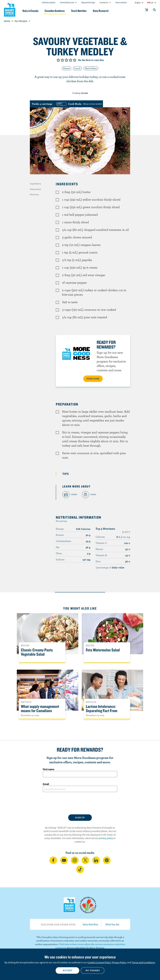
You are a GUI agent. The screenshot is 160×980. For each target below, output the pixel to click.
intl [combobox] (152, 3)
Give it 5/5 (75, 60)
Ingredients (35, 184)
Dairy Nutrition (90, 924)
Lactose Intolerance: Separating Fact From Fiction (102, 711)
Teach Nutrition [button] (79, 11)
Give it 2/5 (62, 60)
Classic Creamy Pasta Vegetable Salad (37, 652)
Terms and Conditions (143, 962)
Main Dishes (91, 68)
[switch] (79, 104)
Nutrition (34, 194)
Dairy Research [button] (101, 11)
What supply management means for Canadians (40, 709)
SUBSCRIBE (93, 379)
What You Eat (112, 924)
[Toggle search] (155, 11)
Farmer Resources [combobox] (67, 2)
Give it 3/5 (66, 60)
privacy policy (106, 838)
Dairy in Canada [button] (30, 11)
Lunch (77, 68)
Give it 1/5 (58, 60)
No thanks (93, 970)
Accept (68, 970)
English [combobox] (138, 3)
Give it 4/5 (71, 60)
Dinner (66, 68)
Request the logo (88, 2)
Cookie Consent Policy (99, 962)
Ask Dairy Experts (49, 2)
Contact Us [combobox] (104, 2)
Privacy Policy (119, 962)
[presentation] (80, 803)
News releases (121, 2)
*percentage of (110, 567)
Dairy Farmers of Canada (10, 10)
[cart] (147, 11)
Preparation (35, 189)
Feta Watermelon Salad (103, 650)
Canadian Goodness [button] (55, 11)
